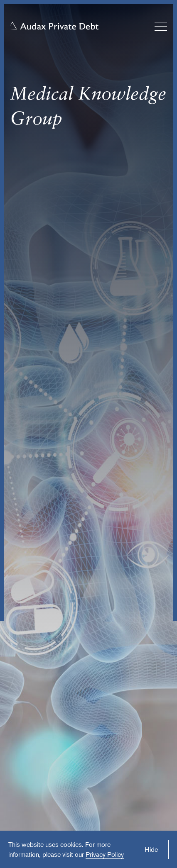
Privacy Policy (105, 854)
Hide (151, 849)
